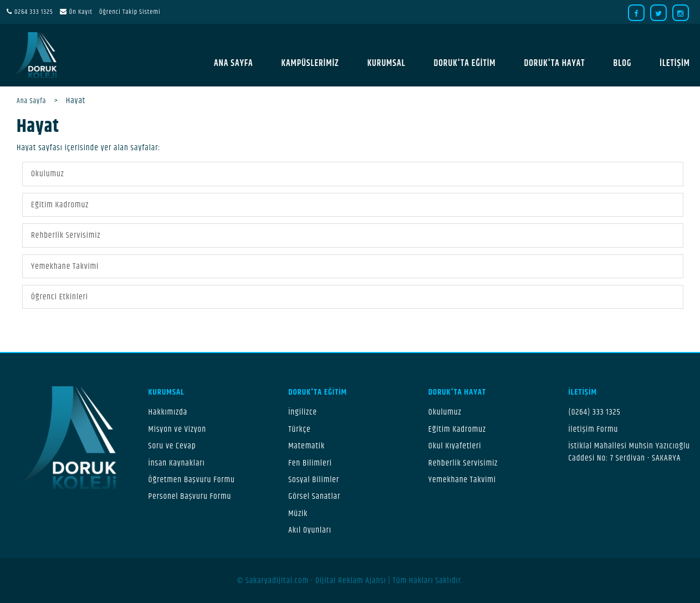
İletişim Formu (593, 429)
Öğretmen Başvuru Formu (192, 480)
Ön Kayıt (81, 12)
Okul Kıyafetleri (455, 446)
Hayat (38, 127)
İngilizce (303, 412)
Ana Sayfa (31, 101)
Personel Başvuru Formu (190, 496)
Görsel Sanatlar (314, 496)
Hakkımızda (168, 412)
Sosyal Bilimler (314, 480)
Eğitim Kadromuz (60, 205)
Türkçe (299, 429)
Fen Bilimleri (310, 463)
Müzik (298, 513)
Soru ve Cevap (172, 446)
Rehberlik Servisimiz (66, 235)
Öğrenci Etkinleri (60, 297)
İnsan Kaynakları (177, 463)
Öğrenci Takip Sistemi (130, 12)
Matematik (306, 446)
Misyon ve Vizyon (177, 429)
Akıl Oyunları (310, 530)
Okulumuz (48, 174)
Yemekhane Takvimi (65, 266)
